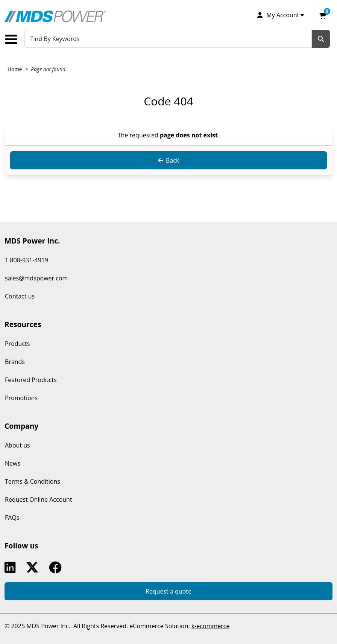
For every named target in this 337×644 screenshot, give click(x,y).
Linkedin (12, 568)
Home (15, 69)
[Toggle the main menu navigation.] (14, 39)
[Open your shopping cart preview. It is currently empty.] (323, 15)
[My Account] (280, 15)
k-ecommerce (211, 626)
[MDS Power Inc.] (55, 16)
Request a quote (168, 591)
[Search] (321, 39)
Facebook (57, 568)
